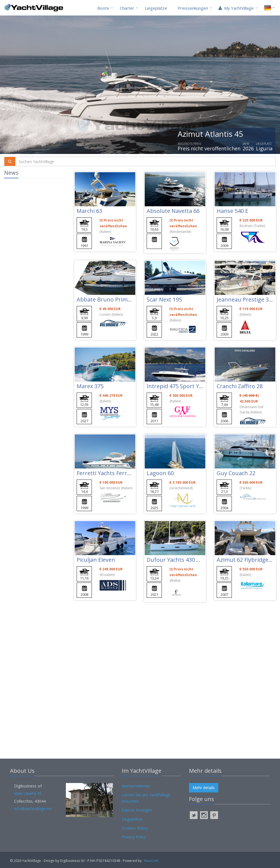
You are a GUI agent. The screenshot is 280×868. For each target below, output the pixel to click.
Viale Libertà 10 (28, 793)
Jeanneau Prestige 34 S (246, 299)
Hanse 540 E (232, 211)
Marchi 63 (89, 211)
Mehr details (204, 788)
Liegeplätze (156, 8)
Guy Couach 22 (236, 473)
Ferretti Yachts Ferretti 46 (110, 473)
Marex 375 (90, 386)
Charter (127, 8)
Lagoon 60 (160, 473)
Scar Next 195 (164, 299)
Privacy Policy (134, 837)
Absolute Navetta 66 (173, 211)
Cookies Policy (135, 828)
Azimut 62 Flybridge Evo (248, 560)
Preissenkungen (193, 8)
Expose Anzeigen (137, 810)
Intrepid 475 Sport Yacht (178, 386)
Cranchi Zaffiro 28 (240, 386)
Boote (103, 8)
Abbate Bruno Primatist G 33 (114, 299)
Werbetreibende (136, 786)
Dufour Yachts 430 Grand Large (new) (196, 560)
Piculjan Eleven (96, 560)
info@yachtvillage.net (33, 809)
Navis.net (151, 861)
